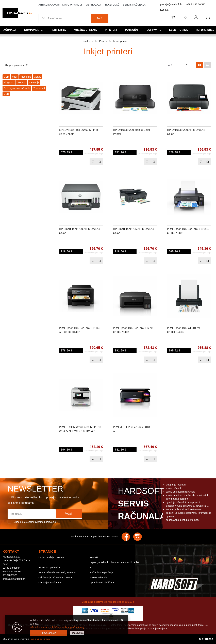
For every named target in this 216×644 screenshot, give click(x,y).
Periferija (58, 30)
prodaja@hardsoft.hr (171, 4)
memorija (26, 77)
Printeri (111, 30)
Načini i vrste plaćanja (102, 572)
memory (21, 82)
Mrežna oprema (85, 30)
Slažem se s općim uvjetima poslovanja (35, 522)
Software (154, 30)
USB (6, 77)
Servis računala (134, 5)
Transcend (39, 88)
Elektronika (179, 30)
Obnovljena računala (50, 583)
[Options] (77, 633)
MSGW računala (99, 578)
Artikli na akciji (49, 5)
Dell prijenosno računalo (17, 88)
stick (15, 77)
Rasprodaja (93, 5)
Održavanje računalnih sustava (55, 578)
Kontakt (164, 10)
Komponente (33, 30)
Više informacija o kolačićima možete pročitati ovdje (58, 627)
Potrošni (132, 30)
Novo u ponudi (72, 5)
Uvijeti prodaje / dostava (52, 557)
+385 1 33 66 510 (196, 4)
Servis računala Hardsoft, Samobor (57, 572)
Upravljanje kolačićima (102, 583)
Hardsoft (141, 504)
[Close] (48, 633)
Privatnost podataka (49, 567)
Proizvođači (112, 5)
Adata (38, 77)
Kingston (9, 82)
